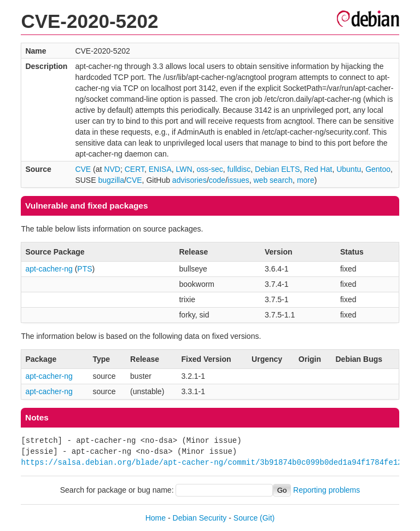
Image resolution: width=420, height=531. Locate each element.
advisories (189, 180)
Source (246, 518)
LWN (184, 169)
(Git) (267, 518)
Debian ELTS (277, 169)
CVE (83, 169)
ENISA (160, 169)
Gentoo (378, 169)
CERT (135, 169)
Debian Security (200, 518)
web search (273, 180)
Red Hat (318, 169)
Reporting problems (326, 490)
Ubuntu (349, 169)
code (217, 180)
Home (156, 518)
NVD (112, 169)
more (306, 180)
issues (238, 180)
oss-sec (209, 169)
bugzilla (111, 180)
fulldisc (239, 169)
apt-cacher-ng (49, 269)
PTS (84, 269)
